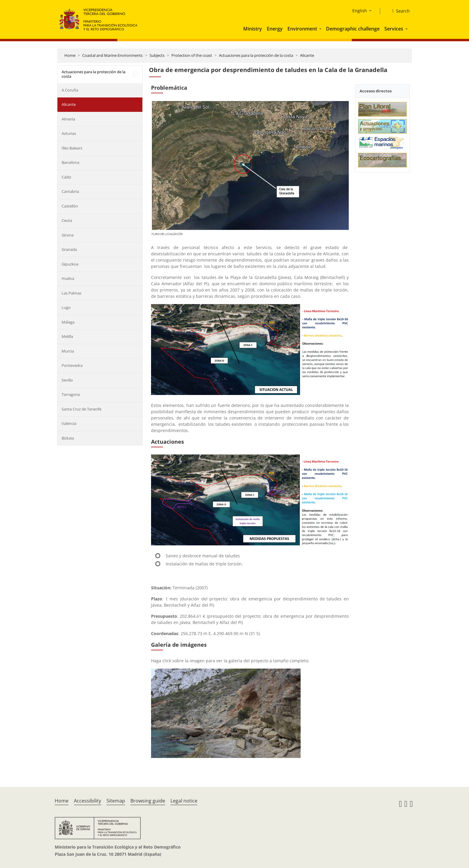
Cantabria (70, 191)
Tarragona (71, 394)
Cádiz (66, 177)
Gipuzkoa (70, 264)
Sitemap (116, 801)
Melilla (67, 336)
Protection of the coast (192, 55)
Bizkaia (68, 438)
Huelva (68, 278)
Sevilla (67, 380)
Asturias (69, 133)
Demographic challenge (353, 29)
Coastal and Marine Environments (112, 55)
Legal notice (184, 801)
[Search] (399, 11)
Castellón (70, 206)
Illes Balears (72, 148)
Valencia (69, 423)
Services (394, 29)
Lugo (66, 307)
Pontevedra (72, 365)
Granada (69, 249)
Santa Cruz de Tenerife (82, 409)
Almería (68, 119)
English (360, 11)
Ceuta (67, 220)
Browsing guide (148, 801)
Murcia (68, 351)
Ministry (253, 29)
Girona (68, 235)
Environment (302, 29)
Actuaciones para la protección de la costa (256, 55)
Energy (275, 29)
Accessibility (87, 801)
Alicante (307, 55)
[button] (321, 29)
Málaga (68, 322)
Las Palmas (71, 293)
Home (70, 55)
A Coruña (70, 90)
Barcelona (70, 162)
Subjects (157, 55)
